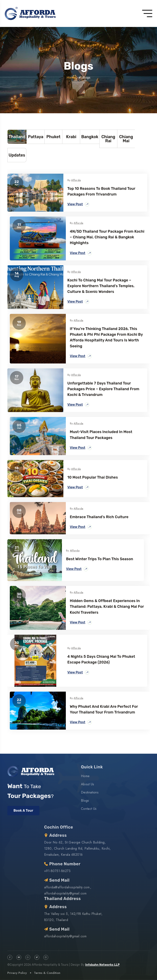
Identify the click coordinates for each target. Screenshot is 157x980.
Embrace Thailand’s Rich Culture (99, 517)
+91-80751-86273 (57, 871)
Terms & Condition (47, 973)
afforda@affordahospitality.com (67, 887)
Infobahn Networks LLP (103, 965)
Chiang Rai (108, 139)
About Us (88, 784)
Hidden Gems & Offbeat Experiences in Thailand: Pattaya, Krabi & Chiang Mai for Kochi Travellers (107, 607)
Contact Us (89, 809)
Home (71, 78)
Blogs (85, 801)
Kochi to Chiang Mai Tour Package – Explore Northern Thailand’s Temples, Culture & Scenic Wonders (101, 286)
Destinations (90, 792)
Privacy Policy (17, 973)
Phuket (53, 137)
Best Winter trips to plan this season (100, 559)
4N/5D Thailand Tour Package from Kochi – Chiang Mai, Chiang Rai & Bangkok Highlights (107, 237)
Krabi (71, 137)
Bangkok (90, 137)
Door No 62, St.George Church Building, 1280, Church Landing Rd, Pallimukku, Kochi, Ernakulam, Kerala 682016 (77, 848)
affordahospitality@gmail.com (65, 893)
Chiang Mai (126, 139)
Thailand (17, 137)
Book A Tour (23, 811)
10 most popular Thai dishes (93, 477)
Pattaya (36, 137)
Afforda (76, 180)
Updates (17, 155)
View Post (78, 204)
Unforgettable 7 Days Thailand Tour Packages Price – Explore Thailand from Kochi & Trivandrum (103, 389)
